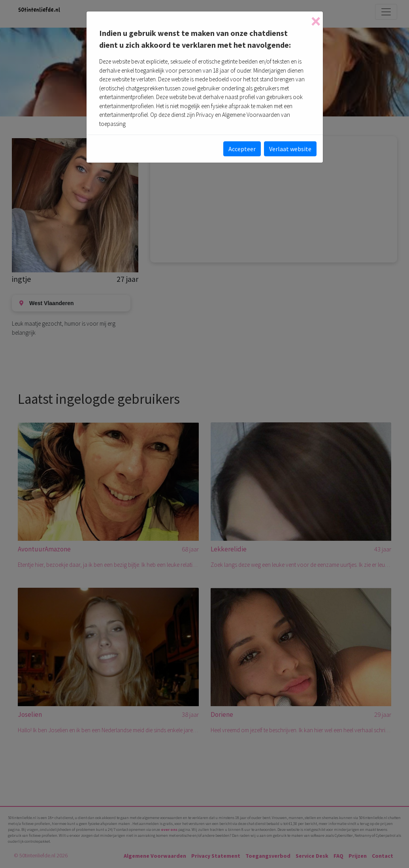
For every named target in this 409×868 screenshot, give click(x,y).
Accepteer (242, 149)
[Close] (316, 21)
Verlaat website (290, 149)
